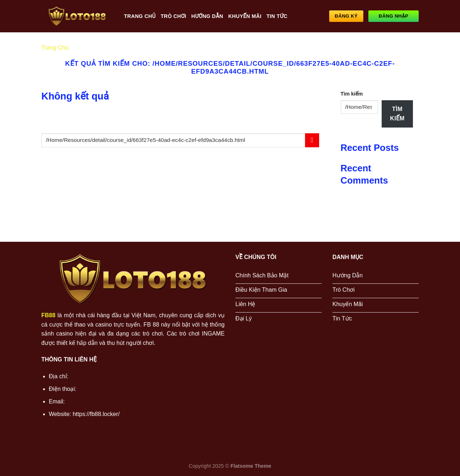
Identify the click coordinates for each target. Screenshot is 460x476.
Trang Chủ (140, 16)
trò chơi (173, 16)
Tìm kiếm (352, 94)
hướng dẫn (207, 16)
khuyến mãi (245, 16)
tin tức (277, 16)
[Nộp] (312, 140)
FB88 (48, 315)
